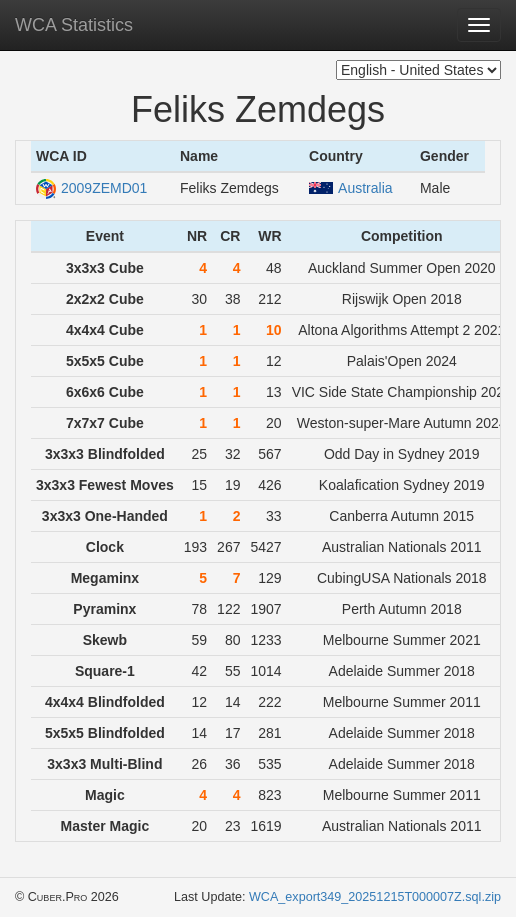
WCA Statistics (74, 25)
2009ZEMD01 (91, 188)
